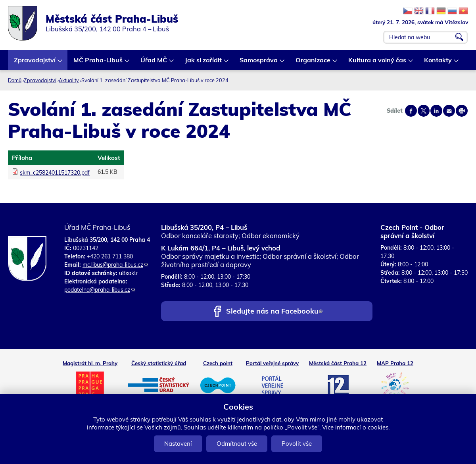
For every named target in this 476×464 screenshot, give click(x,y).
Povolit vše (297, 444)
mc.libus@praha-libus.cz (115, 265)
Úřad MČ (154, 63)
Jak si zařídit (204, 63)
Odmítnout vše (237, 444)
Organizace (313, 63)
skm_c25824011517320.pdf (55, 173)
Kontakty (438, 63)
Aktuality (69, 80)
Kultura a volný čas (378, 63)
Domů (15, 80)
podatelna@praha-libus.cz (100, 290)
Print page (462, 111)
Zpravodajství (35, 63)
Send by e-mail (449, 111)
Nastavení (178, 444)
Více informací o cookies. (356, 427)
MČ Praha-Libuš (98, 63)
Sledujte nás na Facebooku (275, 312)
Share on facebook (411, 111)
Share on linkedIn (436, 111)
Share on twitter (424, 111)
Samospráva (259, 63)
